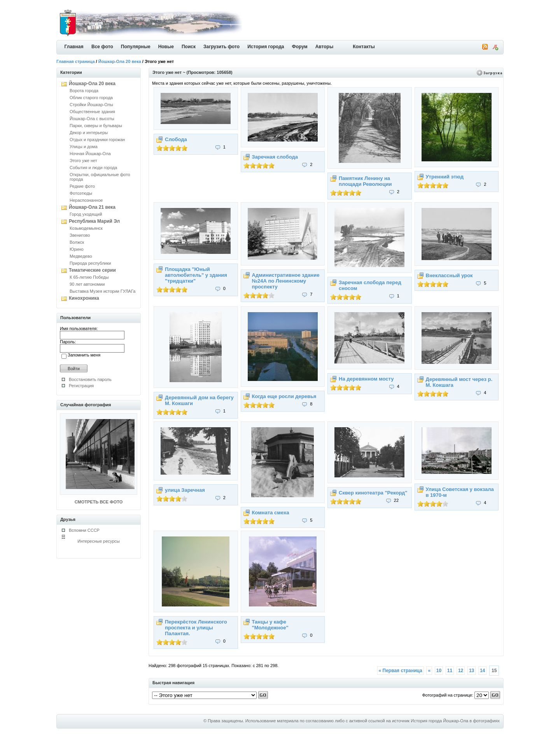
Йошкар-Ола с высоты (92, 119)
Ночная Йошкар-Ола (90, 154)
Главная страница (76, 61)
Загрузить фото (221, 47)
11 (450, 671)
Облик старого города (91, 98)
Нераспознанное (86, 200)
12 (461, 671)
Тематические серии (92, 270)
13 (472, 671)
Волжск (77, 242)
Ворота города (84, 91)
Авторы (325, 47)
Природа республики (90, 263)
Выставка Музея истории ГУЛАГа (102, 291)
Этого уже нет (83, 161)
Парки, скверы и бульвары (96, 126)
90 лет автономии (87, 284)
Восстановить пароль (90, 379)
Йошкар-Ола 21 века (92, 207)
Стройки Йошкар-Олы (91, 105)
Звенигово (80, 235)
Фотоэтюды (81, 193)
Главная (74, 47)
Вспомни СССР (84, 530)
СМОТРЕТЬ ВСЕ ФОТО (99, 502)
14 (482, 671)
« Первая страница (401, 671)
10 (439, 671)
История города (266, 47)
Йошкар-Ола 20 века (120, 61)
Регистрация (81, 386)
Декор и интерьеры (89, 133)
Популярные (136, 47)
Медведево (81, 256)
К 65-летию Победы (89, 277)
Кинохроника (84, 298)
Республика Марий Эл (94, 221)
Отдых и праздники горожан (97, 140)
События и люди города (93, 168)
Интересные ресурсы (99, 541)
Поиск (189, 47)
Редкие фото (82, 186)
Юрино (77, 249)
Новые (166, 47)
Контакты (364, 47)
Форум (300, 47)
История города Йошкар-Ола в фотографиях (455, 721)
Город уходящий (86, 214)
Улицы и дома (84, 147)
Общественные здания (92, 112)
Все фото (102, 47)
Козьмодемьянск (86, 228)
